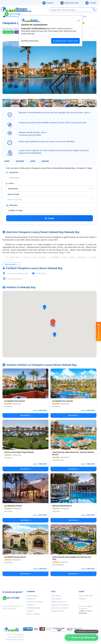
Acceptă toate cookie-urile (65, 41)
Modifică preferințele (30, 41)
